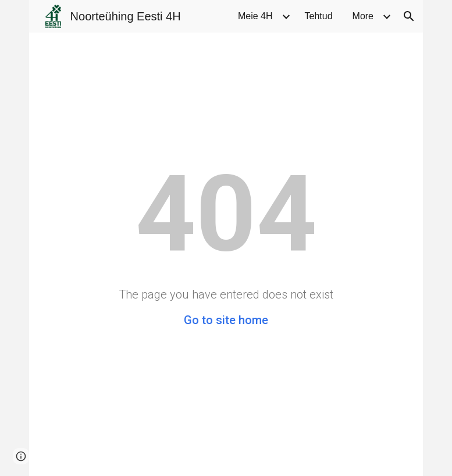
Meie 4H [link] (255, 16)
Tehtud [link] (319, 16)
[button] (409, 16)
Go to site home (226, 320)
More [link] (363, 16)
